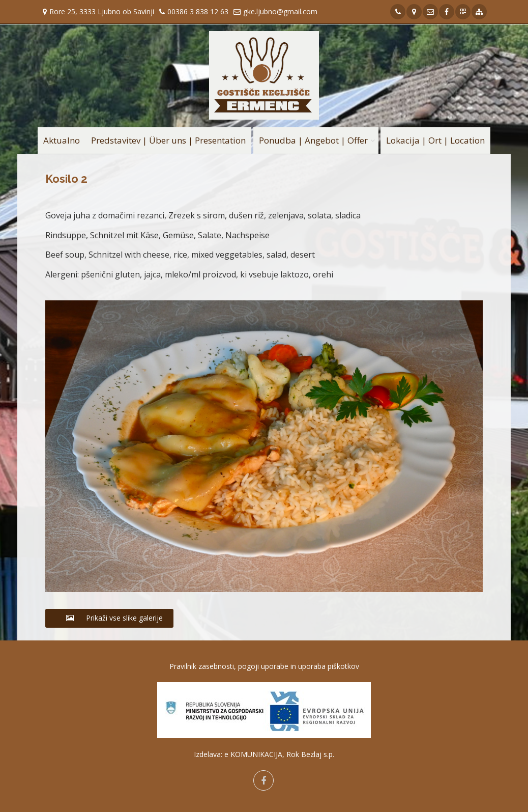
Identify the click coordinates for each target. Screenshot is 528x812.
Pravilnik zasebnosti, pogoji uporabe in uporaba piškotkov (264, 666)
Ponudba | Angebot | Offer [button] (313, 140)
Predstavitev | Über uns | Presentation (168, 140)
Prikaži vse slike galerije (109, 618)
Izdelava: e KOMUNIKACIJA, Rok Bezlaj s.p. (264, 754)
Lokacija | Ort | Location (435, 140)
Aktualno (62, 140)
